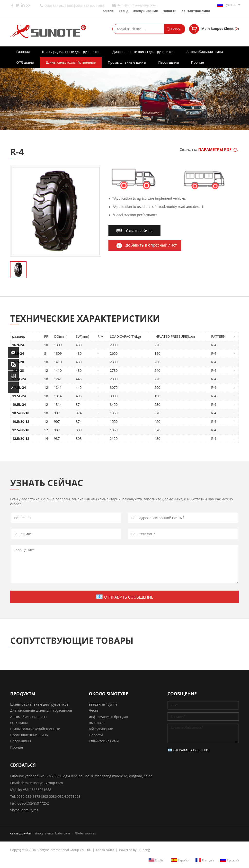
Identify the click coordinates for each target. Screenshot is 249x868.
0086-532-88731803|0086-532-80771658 (75, 6)
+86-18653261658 (37, 790)
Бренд (123, 11)
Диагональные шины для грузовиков (143, 52)
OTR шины (25, 62)
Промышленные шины (127, 62)
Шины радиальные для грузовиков (71, 52)
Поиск (176, 29)
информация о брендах (108, 717)
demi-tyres (30, 810)
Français (208, 860)
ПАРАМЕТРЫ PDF (215, 150)
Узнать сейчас (139, 230)
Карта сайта (105, 850)
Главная (23, 52)
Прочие (197, 62)
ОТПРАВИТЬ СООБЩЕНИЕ (129, 597)
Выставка (97, 723)
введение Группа (103, 704)
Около (108, 11)
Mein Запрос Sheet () (220, 29)
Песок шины (169, 62)
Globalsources (85, 833)
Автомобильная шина (205, 52)
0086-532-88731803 (32, 796)
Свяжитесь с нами (104, 741)
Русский (231, 5)
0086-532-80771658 (65, 796)
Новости (170, 11)
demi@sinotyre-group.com (137, 5)
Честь (93, 710)
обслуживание (146, 11)
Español (184, 860)
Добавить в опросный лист (151, 245)
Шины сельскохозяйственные (71, 62)
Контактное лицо (196, 11)
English (160, 860)
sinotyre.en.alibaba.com (52, 833)
